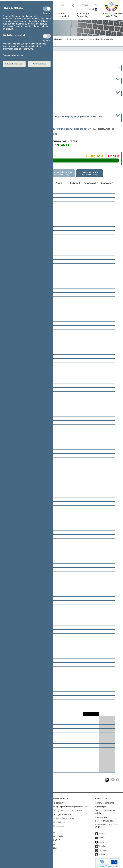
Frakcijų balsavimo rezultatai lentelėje (90, 173)
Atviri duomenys (102, 815)
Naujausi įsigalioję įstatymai (60, 813)
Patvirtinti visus (39, 64)
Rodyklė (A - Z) (54, 838)
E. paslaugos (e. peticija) (84, 15)
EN (86, 5)
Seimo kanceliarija (64, 15)
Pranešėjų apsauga (56, 824)
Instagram (103, 849)
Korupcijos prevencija (57, 820)
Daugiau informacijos (13, 55)
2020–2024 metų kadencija (16, 68)
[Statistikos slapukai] (47, 36)
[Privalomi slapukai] (47, 9)
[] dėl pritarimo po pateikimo (52, 118)
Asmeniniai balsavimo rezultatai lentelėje (61, 173)
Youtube (102, 844)
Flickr (101, 836)
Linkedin (102, 853)
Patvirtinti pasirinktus (14, 64)
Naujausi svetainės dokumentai (61, 816)
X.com (101, 840)
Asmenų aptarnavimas (105, 801)
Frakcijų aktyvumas (55, 39)
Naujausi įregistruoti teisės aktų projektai (65, 809)
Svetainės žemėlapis (57, 834)
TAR (62, 5)
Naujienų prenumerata (104, 819)
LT (83, 5)
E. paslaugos (101, 805)
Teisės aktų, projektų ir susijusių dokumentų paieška (70, 805)
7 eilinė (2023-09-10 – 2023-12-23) (19, 81)
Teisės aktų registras (57, 801)
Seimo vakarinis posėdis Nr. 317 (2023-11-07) (25, 93)
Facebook (102, 832)
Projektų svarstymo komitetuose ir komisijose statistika (90, 39)
